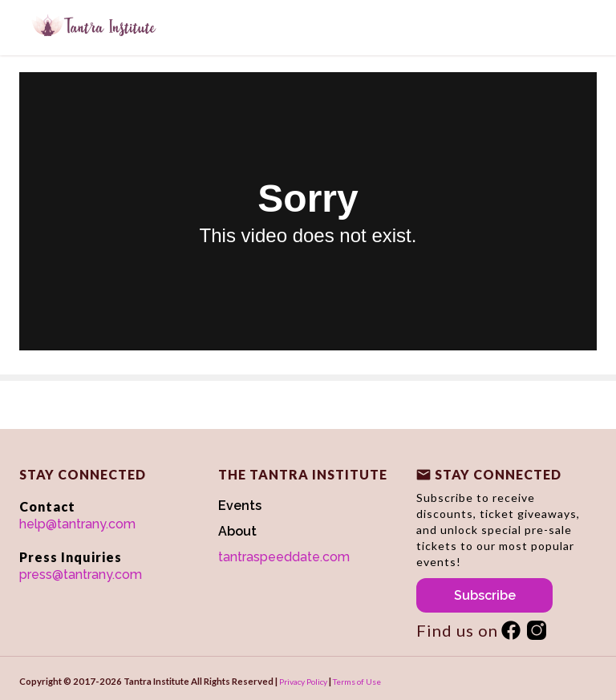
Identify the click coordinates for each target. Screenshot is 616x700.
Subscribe (485, 595)
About (237, 531)
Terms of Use (357, 682)
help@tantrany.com (77, 524)
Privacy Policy (303, 682)
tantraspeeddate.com (284, 557)
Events (240, 506)
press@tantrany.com (81, 575)
